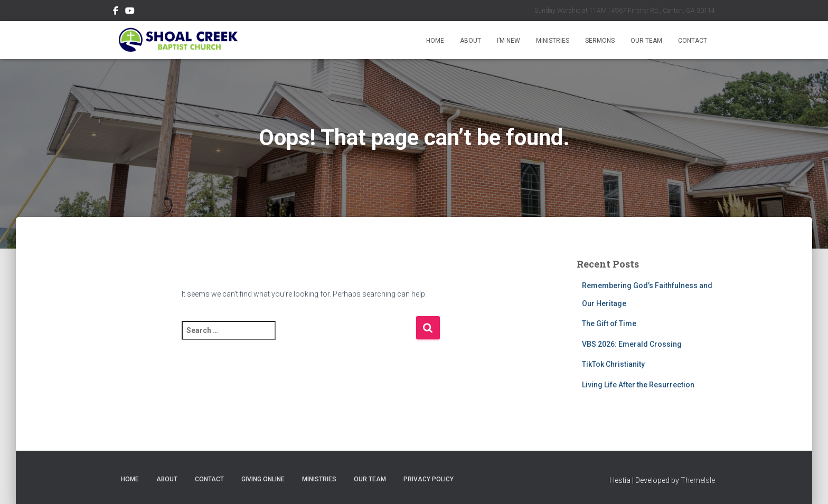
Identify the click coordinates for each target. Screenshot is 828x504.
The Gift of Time (609, 324)
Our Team (646, 41)
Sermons (600, 41)
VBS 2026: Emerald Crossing (632, 344)
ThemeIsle (698, 480)
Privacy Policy (429, 479)
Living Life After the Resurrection (638, 385)
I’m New (509, 41)
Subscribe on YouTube (130, 12)
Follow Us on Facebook (116, 12)
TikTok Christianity (613, 364)
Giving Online (263, 479)
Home (435, 41)
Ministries (553, 41)
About (471, 41)
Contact (693, 41)
